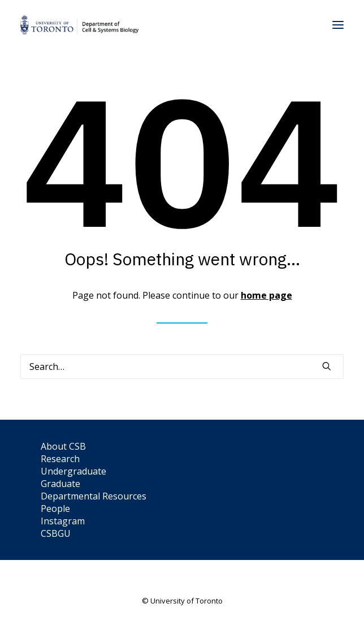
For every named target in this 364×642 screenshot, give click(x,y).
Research (60, 459)
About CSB (63, 446)
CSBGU (56, 533)
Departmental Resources (94, 496)
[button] (338, 25)
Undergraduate (73, 471)
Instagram (63, 521)
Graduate (60, 484)
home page (266, 295)
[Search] (182, 367)
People (55, 509)
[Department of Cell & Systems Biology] (79, 25)
